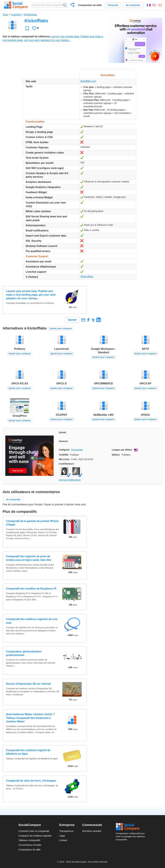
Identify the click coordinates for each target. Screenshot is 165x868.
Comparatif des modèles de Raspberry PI (31, 589)
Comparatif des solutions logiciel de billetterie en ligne (28, 752)
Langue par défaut (122, 450)
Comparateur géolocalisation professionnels (24, 653)
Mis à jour (64, 459)
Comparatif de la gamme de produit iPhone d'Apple (32, 523)
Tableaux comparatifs (29, 840)
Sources (63, 441)
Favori (27, 28)
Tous (5, 15)
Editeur (116, 455)
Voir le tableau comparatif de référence (26, 37)
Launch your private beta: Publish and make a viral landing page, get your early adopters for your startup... (31, 295)
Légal (62, 836)
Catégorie (64, 450)
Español (160, 5)
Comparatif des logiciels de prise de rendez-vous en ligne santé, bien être (29, 558)
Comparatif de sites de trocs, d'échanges (31, 781)
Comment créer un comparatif (34, 831)
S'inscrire (113, 5)
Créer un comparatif (73, 5)
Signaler (72, 320)
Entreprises (31, 15)
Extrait (62, 432)
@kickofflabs (87, 277)
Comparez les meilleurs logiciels (35, 836)
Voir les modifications (70, 480)
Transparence (66, 831)
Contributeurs (66, 464)
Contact (63, 840)
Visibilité (64, 455)
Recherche (65, 5)
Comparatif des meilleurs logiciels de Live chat (32, 621)
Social (131, 827)
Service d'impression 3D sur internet (28, 684)
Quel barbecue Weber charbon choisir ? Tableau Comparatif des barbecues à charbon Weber (30, 718)
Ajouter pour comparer (61, 328)
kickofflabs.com (88, 81)
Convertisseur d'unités (30, 845)
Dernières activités (92, 831)
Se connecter (133, 5)
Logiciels (16, 15)
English (154, 5)
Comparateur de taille (90, 5)
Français (149, 5)
